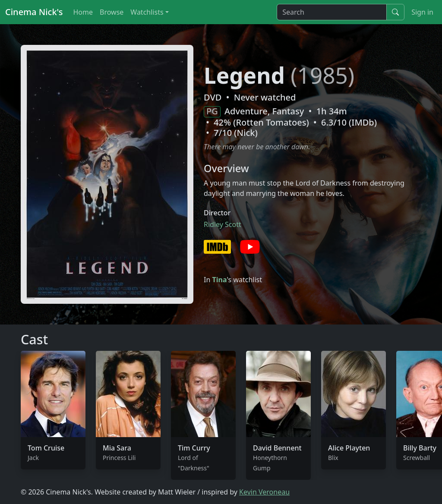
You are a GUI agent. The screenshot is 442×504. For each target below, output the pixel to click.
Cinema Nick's (34, 12)
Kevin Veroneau (264, 492)
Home (83, 12)
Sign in (422, 12)
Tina (219, 280)
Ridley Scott (223, 224)
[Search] (332, 12)
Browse (112, 12)
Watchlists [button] (147, 12)
